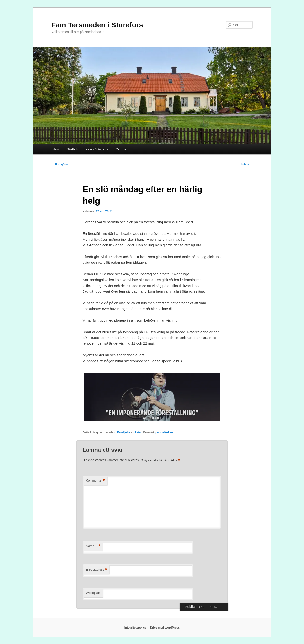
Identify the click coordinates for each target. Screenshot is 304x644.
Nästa (247, 165)
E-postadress (97, 570)
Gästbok (72, 149)
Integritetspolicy (135, 628)
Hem (56, 149)
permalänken (164, 432)
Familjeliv (124, 432)
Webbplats (93, 593)
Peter (138, 432)
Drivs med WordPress (165, 628)
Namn (93, 546)
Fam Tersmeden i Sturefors (97, 25)
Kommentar (95, 481)
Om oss (121, 149)
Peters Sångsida (97, 149)
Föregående (61, 165)
